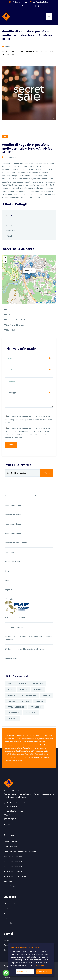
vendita (40, 701)
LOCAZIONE (10, 231)
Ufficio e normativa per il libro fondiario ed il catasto (25, 649)
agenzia (23, 689)
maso (10, 689)
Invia (11, 445)
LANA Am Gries (9, 158)
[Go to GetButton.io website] (6, 978)
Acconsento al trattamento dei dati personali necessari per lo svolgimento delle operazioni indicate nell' (28, 419)
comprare (13, 719)
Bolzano (38, 689)
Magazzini (8, 590)
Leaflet (39, 303)
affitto (26, 701)
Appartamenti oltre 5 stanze (16, 543)
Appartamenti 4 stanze (14, 524)
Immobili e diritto (11, 658)
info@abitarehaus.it (18, 2)
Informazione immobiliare (14, 627)
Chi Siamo (8, 940)
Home (6, 46)
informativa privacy (16, 434)
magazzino (36, 707)
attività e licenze (16, 707)
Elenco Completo (10, 842)
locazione (38, 684)
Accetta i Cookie (44, 972)
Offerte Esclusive (10, 847)
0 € (5, 137)
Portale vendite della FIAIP (15, 618)
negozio (12, 701)
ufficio (46, 695)
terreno (12, 695)
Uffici (7, 571)
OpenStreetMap (50, 303)
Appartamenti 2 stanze (14, 505)
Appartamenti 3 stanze (14, 515)
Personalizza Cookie (25, 972)
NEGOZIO (9, 226)
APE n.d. (9, 236)
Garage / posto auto (12, 562)
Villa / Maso (9, 552)
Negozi (7, 580)
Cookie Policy (38, 965)
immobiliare (13, 713)
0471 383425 (12, 807)
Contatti (7, 945)
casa (10, 684)
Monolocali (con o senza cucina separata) (21, 496)
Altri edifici (9, 599)
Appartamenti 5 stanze (14, 533)
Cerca (47, 473)
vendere (23, 684)
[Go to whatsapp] (6, 973)
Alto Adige (31, 713)
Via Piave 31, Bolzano (40, 2)
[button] (29, 277)
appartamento (29, 695)
